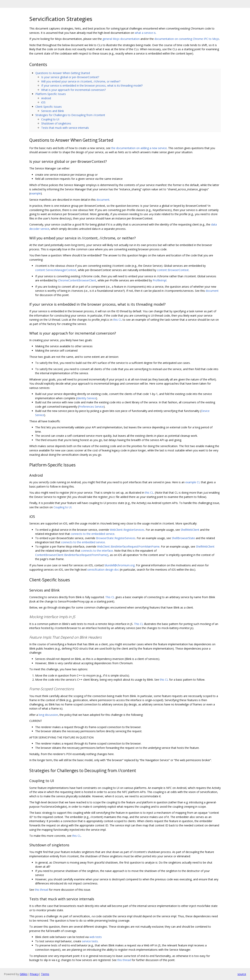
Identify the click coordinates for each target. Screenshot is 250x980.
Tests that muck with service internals (65, 128)
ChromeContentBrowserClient (77, 280)
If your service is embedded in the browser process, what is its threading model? (92, 85)
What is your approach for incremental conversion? (73, 90)
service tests (90, 941)
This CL (110, 597)
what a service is (145, 33)
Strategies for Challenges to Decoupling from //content (70, 115)
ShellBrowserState (183, 538)
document (103, 200)
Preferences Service (91, 407)
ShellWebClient (190, 530)
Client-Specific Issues (49, 107)
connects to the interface (97, 551)
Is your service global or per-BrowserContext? (70, 77)
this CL (118, 320)
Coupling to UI (50, 119)
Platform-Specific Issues (51, 94)
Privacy (34, 974)
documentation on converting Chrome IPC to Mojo (187, 39)
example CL (193, 482)
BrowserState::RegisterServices (116, 538)
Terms (45, 974)
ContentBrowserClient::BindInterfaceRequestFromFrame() (72, 555)
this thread (42, 890)
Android (46, 98)
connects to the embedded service (93, 534)
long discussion (48, 715)
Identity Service (87, 398)
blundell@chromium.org (120, 565)
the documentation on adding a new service (139, 148)
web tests (96, 937)
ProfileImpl (160, 280)
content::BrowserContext (173, 270)
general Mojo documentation (121, 39)
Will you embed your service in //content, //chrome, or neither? (81, 81)
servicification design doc (103, 570)
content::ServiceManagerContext (56, 270)
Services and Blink (53, 111)
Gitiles (24, 974)
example (35, 193)
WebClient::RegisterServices (127, 530)
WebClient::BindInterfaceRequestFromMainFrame (128, 546)
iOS (43, 102)
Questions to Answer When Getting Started (63, 73)
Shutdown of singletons (56, 123)
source (242, 974)
